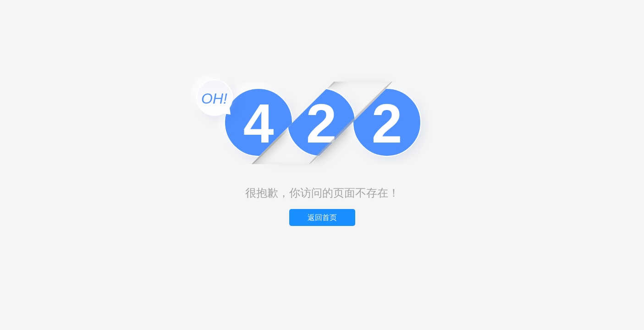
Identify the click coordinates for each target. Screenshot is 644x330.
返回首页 (322, 217)
